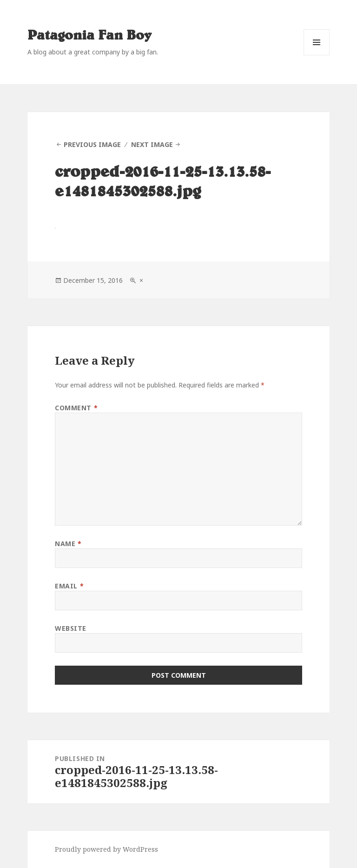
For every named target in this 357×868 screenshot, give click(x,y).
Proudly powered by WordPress (106, 849)
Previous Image (92, 144)
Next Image (152, 144)
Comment (76, 408)
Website (71, 628)
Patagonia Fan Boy (89, 36)
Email (69, 586)
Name (68, 544)
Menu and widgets (317, 55)
